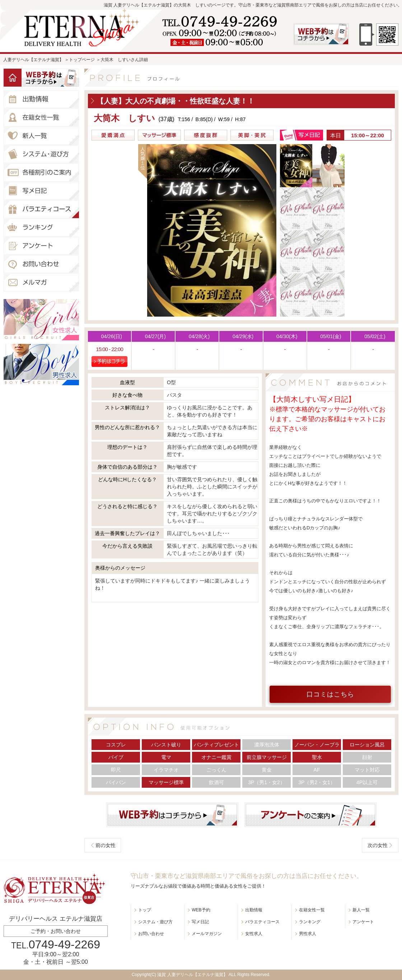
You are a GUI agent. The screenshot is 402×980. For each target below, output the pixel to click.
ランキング (310, 922)
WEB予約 (201, 910)
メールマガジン (207, 934)
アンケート (363, 922)
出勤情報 (254, 910)
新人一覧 (361, 910)
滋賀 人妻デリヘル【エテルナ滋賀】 (192, 975)
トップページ (82, 60)
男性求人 (308, 934)
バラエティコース (262, 922)
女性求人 (254, 934)
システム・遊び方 (155, 922)
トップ (145, 910)
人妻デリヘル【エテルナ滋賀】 (33, 60)
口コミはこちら (330, 694)
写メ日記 (200, 922)
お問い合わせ (151, 934)
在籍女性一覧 (312, 910)
